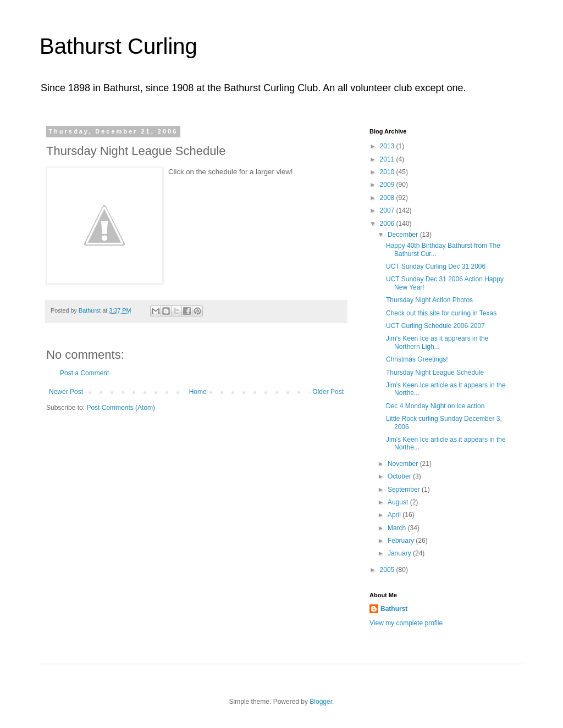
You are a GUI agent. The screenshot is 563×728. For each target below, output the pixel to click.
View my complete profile (406, 623)
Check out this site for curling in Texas (441, 313)
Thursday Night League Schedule (435, 373)
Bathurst (394, 609)
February (402, 541)
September (405, 490)
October (400, 476)
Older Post (328, 392)
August (399, 502)
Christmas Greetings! (417, 359)
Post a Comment (84, 373)
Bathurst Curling (118, 46)
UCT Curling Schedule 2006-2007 (435, 326)
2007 (388, 210)
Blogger (321, 702)
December (404, 235)
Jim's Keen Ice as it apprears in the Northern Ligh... (437, 342)
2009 (388, 185)
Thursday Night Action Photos (429, 300)
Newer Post (66, 392)
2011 (388, 159)
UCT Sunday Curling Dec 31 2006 (436, 266)
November (404, 464)
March (398, 528)
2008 (388, 198)
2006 (388, 224)
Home (198, 392)
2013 (388, 146)
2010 (388, 172)
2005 (388, 570)
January (400, 553)
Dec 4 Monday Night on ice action (435, 406)
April (395, 515)
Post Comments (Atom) (121, 408)
